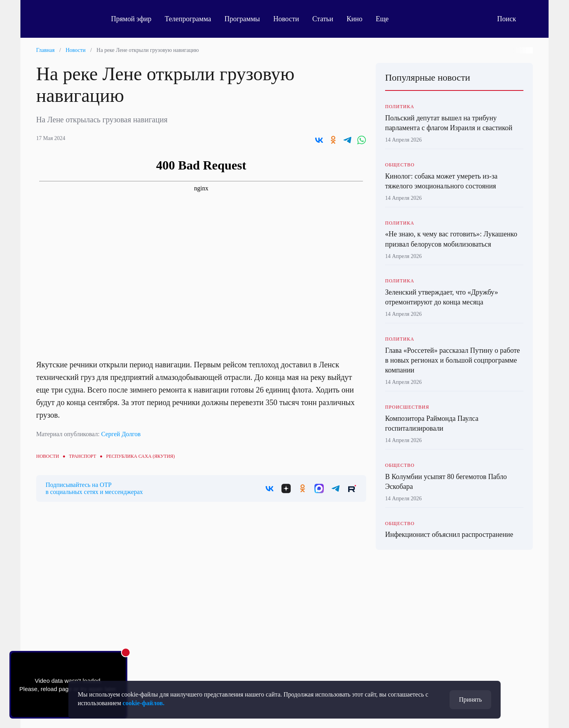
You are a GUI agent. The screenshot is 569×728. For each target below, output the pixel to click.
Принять (470, 699)
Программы (244, 19)
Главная (45, 50)
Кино (356, 19)
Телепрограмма (190, 19)
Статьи (324, 19)
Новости (288, 19)
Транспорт (82, 456)
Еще (388, 19)
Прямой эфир (133, 19)
